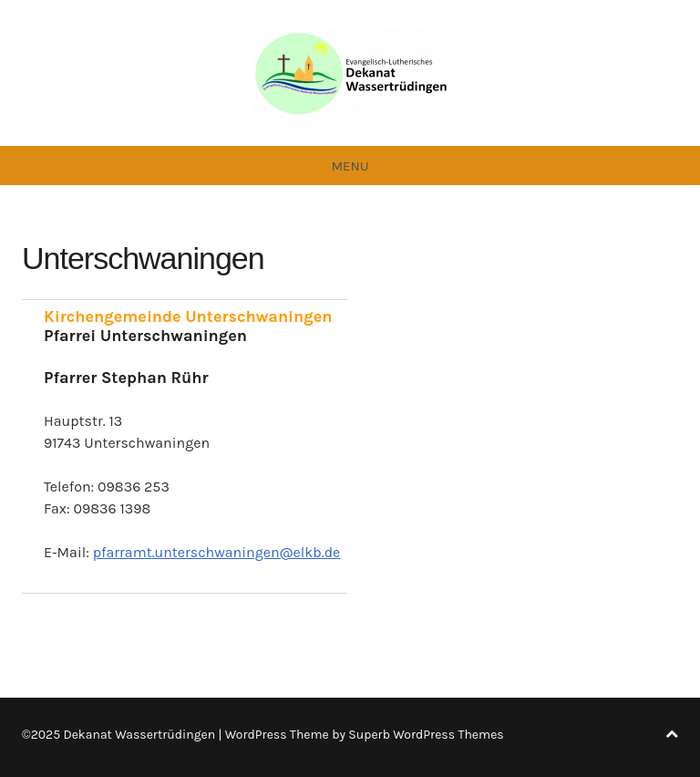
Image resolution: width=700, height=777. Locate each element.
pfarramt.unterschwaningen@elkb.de (217, 552)
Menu (350, 166)
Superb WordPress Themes (426, 735)
